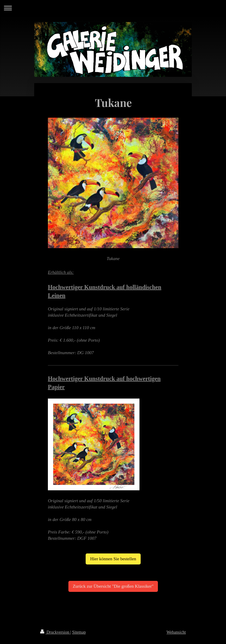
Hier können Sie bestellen (113, 559)
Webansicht (176, 632)
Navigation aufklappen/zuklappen (113, 8)
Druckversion (55, 632)
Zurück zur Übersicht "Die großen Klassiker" (113, 586)
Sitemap (79, 632)
